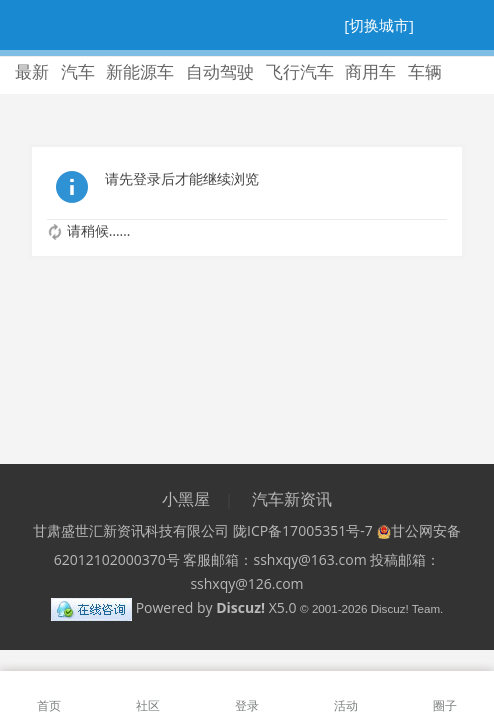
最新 (32, 71)
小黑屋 (186, 499)
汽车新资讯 (292, 499)
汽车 (78, 71)
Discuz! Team (405, 608)
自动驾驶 (220, 71)
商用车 (370, 71)
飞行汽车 (300, 71)
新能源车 (140, 71)
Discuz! (240, 607)
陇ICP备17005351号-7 (303, 530)
